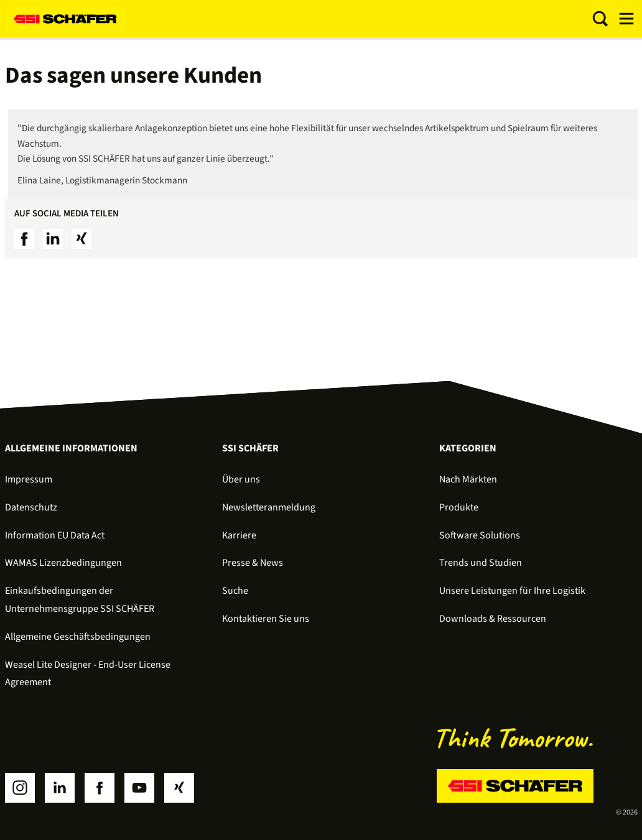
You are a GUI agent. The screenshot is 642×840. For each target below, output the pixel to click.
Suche (235, 591)
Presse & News (253, 563)
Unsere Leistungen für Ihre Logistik (512, 591)
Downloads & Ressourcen (493, 619)
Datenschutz (31, 507)
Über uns (241, 479)
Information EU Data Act (55, 535)
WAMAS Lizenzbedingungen (63, 563)
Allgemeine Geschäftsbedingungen (78, 637)
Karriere (239, 535)
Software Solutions (480, 535)
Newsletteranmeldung (269, 507)
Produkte (459, 507)
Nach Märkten (468, 479)
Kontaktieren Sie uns (266, 619)
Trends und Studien (481, 563)
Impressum (29, 479)
